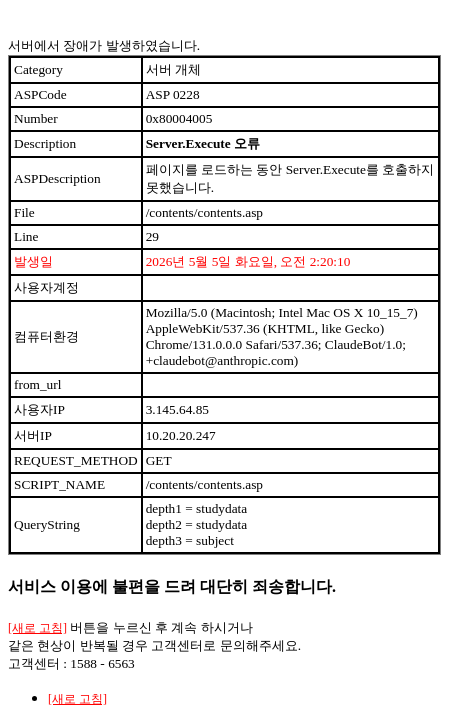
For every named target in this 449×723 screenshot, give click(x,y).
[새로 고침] (37, 628)
